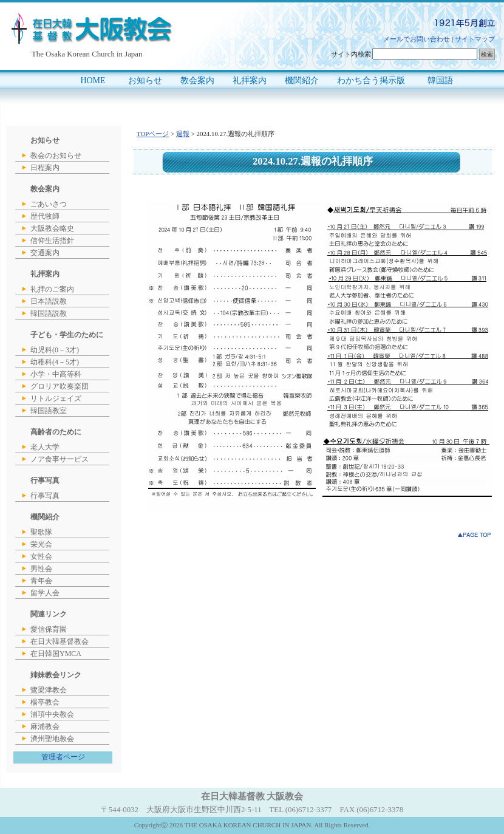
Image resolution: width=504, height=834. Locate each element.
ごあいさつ (49, 204)
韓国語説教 (49, 313)
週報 (183, 134)
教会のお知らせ (56, 156)
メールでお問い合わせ (417, 39)
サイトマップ (475, 39)
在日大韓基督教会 (60, 641)
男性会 (41, 569)
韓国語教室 (49, 411)
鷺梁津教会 (49, 690)
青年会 (41, 581)
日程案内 (45, 168)
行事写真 (45, 496)
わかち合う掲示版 (371, 80)
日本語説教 (49, 301)
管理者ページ (63, 757)
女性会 (41, 556)
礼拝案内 (250, 80)
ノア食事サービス (60, 459)
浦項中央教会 (52, 714)
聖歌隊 (41, 532)
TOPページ (153, 134)
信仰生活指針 (52, 241)
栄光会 (41, 544)
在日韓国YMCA (56, 654)
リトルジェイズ (56, 398)
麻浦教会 (45, 726)
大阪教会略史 (52, 228)
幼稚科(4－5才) (55, 362)
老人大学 (45, 447)
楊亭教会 (45, 702)
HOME (93, 80)
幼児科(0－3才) (55, 350)
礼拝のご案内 (52, 289)
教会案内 (197, 80)
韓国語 (440, 80)
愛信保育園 (49, 629)
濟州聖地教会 (52, 739)
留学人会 (45, 593)
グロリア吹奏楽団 (60, 386)
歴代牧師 (45, 216)
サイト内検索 (351, 54)
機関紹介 (302, 80)
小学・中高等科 (56, 374)
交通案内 (45, 253)
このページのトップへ (475, 535)
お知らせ (145, 80)
